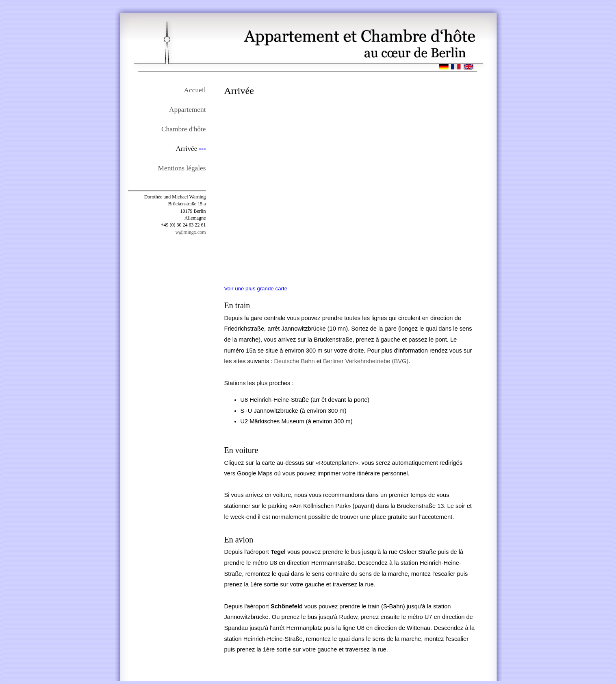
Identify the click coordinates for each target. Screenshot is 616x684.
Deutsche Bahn (295, 361)
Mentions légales (182, 168)
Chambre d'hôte (183, 129)
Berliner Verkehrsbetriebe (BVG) (366, 361)
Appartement (187, 110)
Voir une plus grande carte (256, 289)
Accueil (195, 90)
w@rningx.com (191, 232)
